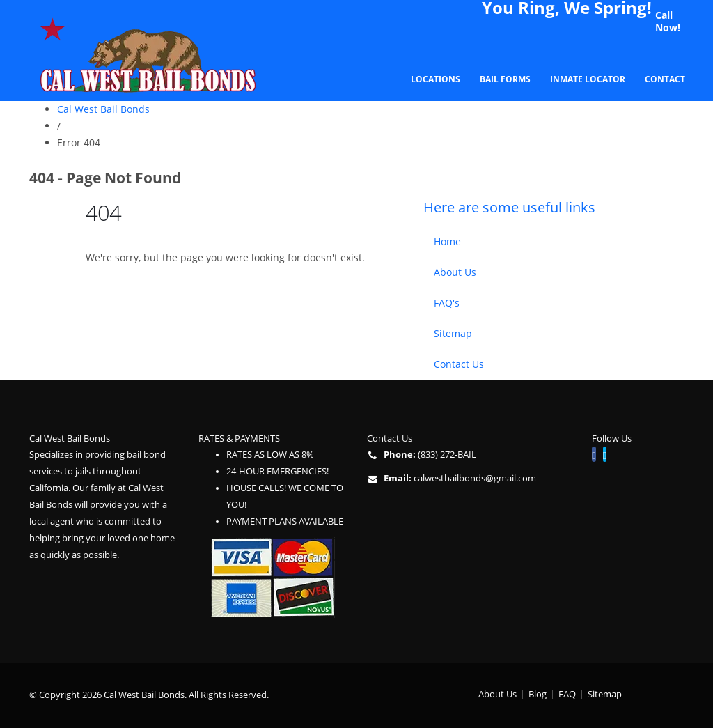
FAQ (567, 694)
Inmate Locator (588, 79)
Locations (436, 79)
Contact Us (459, 364)
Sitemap (453, 333)
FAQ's (447, 303)
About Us (455, 272)
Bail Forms (505, 79)
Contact (665, 79)
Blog (538, 694)
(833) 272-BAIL (447, 455)
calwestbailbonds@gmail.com (475, 478)
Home (447, 241)
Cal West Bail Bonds (103, 109)
